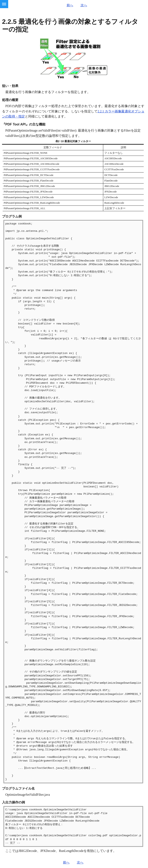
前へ (70, 5)
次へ (84, 5)
